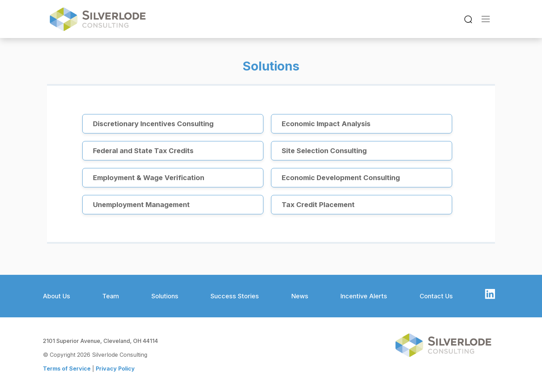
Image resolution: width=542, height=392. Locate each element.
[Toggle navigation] (468, 19)
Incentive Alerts (364, 296)
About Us (57, 296)
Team (111, 296)
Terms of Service (67, 368)
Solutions (165, 296)
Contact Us (436, 296)
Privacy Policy (115, 368)
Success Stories (235, 296)
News (300, 296)
